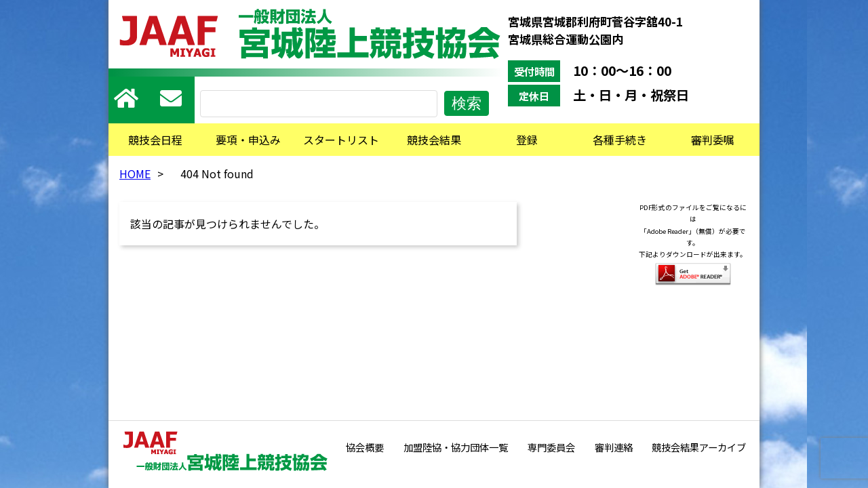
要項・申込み (248, 140)
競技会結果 (434, 140)
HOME (135, 174)
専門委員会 (551, 447)
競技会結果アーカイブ (699, 447)
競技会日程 (155, 140)
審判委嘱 (713, 140)
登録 (527, 140)
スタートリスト (341, 140)
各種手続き (620, 140)
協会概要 (365, 447)
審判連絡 (614, 447)
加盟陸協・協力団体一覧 (456, 447)
